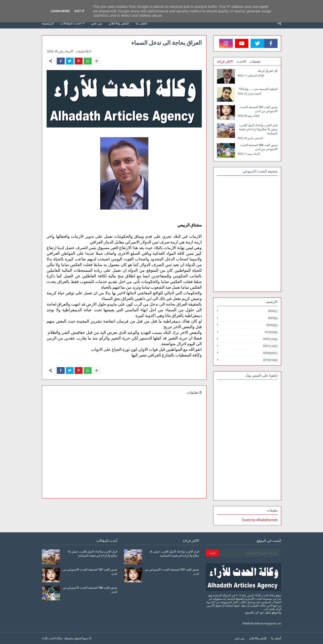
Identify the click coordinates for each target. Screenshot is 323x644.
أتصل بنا (276, 638)
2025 (273, 318)
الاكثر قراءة (225, 61)
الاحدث (241, 61)
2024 (272, 325)
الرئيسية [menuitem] (48, 23)
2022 (270, 339)
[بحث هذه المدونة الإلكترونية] (249, 553)
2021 (270, 346)
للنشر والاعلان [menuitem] (119, 23)
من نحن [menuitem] (97, 23)
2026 (273, 311)
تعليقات (255, 61)
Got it (80, 11)
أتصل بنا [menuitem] (141, 23)
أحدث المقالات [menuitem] (71, 23)
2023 (271, 332)
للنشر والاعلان (258, 638)
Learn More (60, 11)
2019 (270, 360)
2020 (270, 353)
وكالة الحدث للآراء (52, 638)
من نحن (240, 638)
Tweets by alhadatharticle (259, 520)
